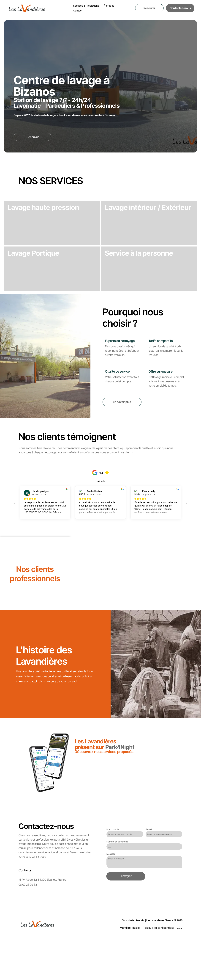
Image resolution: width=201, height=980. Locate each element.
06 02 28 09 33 (28, 921)
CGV (180, 965)
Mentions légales (130, 965)
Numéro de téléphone (117, 878)
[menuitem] (86, 6)
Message (111, 891)
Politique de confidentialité (159, 965)
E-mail (149, 866)
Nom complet (113, 866)
